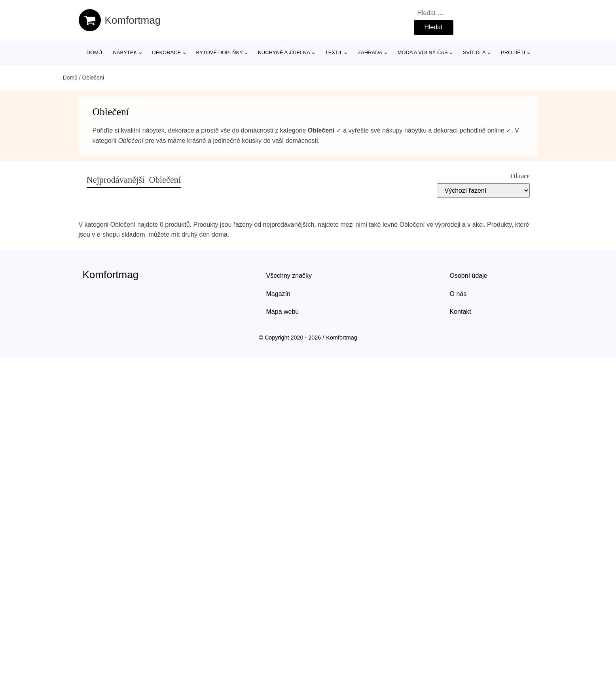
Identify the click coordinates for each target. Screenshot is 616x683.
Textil (334, 52)
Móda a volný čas (423, 52)
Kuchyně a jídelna (284, 52)
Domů (95, 52)
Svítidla (474, 52)
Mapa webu (283, 312)
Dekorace (166, 52)
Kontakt (461, 312)
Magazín (278, 294)
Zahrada (370, 52)
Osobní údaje (469, 276)
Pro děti (513, 52)
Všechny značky (289, 276)
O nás (458, 294)
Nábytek (125, 52)
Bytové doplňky (220, 52)
